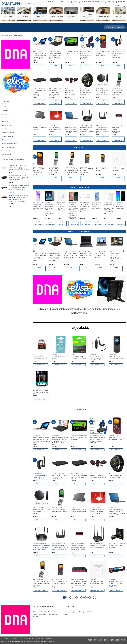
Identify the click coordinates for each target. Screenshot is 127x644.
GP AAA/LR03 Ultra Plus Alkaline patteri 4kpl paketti (79, 357)
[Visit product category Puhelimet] (8, 14)
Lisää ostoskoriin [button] (40, 67)
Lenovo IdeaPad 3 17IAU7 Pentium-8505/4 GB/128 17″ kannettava (100, 254)
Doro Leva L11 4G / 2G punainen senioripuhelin (103, 53)
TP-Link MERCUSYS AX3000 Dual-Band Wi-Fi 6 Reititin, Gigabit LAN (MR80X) (87, 128)
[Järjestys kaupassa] (115, 27)
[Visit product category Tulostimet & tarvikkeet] (87, 14)
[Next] (95, 597)
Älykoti (4, 107)
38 (83, 597)
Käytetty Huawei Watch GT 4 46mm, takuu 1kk (86, 92)
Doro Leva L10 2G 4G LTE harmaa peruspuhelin (87, 171)
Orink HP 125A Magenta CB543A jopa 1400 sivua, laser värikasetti (116, 583)
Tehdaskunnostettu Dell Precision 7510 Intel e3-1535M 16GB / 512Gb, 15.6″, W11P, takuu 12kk (71, 129)
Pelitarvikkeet (6, 118)
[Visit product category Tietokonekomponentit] (56, 14)
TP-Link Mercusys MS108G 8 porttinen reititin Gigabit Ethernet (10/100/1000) (79, 583)
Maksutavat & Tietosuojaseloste (22, 639)
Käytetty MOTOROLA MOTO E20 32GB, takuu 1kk (62, 207)
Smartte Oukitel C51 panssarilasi (118, 170)
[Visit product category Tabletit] (40, 14)
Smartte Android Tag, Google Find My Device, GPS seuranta (102, 92)
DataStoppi (9, 4)
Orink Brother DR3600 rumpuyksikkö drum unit (97, 582)
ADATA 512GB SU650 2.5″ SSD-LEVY (71, 53)
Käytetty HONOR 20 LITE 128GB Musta (121, 206)
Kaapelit (4, 114)
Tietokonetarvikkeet (8, 147)
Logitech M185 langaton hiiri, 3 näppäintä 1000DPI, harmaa (70, 93)
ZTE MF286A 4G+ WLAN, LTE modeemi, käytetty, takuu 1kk (85, 208)
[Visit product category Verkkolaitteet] (103, 14)
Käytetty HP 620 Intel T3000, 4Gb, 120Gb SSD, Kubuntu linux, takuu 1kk (86, 254)
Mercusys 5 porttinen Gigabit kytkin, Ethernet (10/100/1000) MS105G (118, 129)
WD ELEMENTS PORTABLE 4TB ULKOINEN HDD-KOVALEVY (54, 93)
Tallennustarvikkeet (8, 132)
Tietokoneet (5, 140)
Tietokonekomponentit (9, 144)
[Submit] (40, 4)
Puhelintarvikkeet (7, 125)
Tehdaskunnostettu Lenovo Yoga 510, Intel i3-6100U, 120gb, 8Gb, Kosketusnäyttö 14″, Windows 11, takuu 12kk (40, 56)
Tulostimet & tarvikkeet (9, 151)
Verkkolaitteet (6, 155)
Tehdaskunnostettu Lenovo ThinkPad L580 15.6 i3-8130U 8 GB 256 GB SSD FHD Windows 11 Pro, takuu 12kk (56, 56)
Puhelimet (5, 121)
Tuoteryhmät (6, 639)
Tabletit (4, 129)
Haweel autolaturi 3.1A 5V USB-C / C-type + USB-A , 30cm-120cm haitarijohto (98, 358)
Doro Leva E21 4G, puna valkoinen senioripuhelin (117, 92)
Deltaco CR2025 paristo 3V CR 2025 (60, 357)
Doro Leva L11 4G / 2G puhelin (103, 170)
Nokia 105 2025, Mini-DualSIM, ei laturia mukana (117, 357)
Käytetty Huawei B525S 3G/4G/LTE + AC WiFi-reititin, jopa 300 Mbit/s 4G (109, 209)
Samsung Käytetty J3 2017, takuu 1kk (97, 206)
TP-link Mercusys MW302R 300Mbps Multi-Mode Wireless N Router (55, 128)
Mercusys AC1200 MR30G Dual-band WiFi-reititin (98, 546)
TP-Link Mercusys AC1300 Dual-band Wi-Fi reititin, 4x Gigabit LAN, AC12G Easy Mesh (102, 129)
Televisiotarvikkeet (8, 136)
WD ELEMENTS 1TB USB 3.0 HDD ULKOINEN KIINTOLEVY (39, 93)
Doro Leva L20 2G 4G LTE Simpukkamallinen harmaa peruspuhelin (71, 171)
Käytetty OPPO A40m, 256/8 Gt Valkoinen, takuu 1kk (38, 207)
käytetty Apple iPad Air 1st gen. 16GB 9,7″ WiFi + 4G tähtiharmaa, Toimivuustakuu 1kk (50, 210)
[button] (117, 6)
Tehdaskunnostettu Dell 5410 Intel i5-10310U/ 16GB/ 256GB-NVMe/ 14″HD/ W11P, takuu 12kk (116, 256)
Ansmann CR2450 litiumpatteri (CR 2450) (40, 357)
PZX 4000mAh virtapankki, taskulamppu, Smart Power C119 (41, 392)
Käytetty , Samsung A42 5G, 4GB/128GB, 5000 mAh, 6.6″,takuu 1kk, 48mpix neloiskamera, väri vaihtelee (73, 211)
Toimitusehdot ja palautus (43, 639)
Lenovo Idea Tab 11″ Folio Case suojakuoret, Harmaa (40, 127)
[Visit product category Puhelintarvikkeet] (24, 14)
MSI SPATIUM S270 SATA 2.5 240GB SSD (117, 546)
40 (91, 597)
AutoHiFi (4, 110)
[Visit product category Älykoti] (119, 14)
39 (87, 597)
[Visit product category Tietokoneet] (71, 14)
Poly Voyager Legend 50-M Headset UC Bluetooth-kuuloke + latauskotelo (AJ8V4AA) (86, 55)
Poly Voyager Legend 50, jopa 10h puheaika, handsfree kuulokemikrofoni (118, 54)
